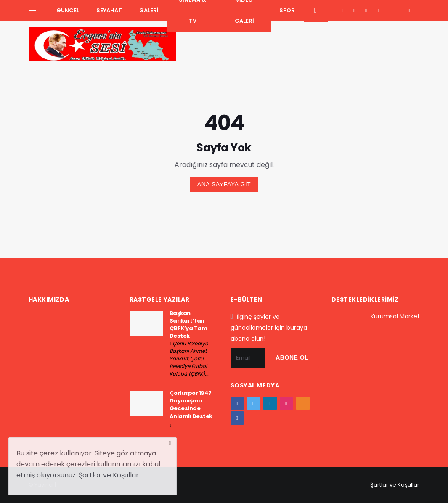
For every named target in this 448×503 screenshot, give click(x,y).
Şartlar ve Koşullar (395, 485)
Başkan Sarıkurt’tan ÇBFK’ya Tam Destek (188, 325)
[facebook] (331, 11)
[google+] (354, 11)
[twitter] (343, 11)
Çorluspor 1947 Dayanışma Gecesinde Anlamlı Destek (191, 405)
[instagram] (366, 11)
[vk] (390, 11)
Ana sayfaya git (224, 184)
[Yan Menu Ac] (32, 11)
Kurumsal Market (395, 316)
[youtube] (378, 11)
